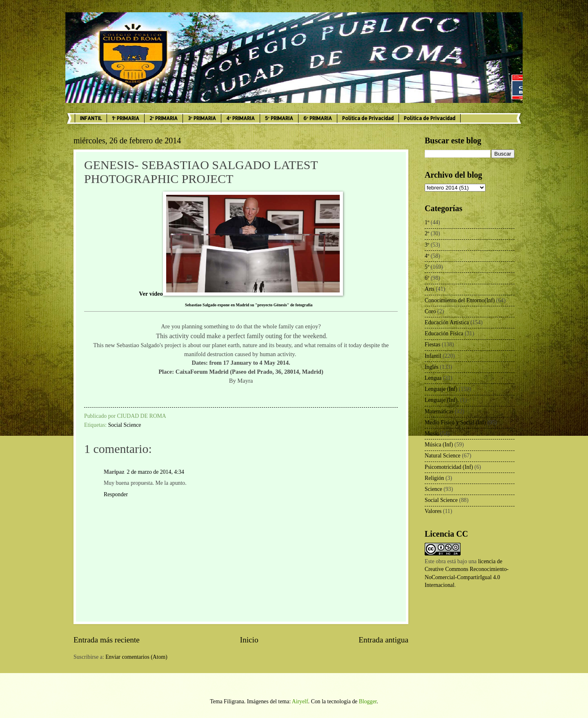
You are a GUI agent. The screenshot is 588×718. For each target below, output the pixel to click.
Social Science (125, 425)
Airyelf (300, 701)
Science (433, 489)
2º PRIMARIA (164, 118)
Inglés (432, 367)
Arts (430, 289)
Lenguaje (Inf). (442, 400)
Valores (433, 511)
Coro (430, 311)
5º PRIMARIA (279, 118)
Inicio (249, 640)
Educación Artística (447, 322)
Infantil (433, 356)
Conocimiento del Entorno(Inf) (460, 300)
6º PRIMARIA (318, 118)
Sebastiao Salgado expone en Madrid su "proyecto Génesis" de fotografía (249, 305)
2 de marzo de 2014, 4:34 (156, 472)
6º (427, 278)
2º (427, 233)
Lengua (433, 378)
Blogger (368, 701)
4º (427, 256)
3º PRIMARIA (202, 118)
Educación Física (444, 333)
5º (427, 267)
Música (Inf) (439, 445)
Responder (116, 494)
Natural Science (443, 456)
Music (432, 434)
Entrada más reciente (107, 640)
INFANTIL (91, 118)
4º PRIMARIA (241, 118)
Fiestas (432, 345)
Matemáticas (439, 411)
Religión (434, 478)
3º (427, 245)
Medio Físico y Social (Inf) (455, 423)
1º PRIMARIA (126, 118)
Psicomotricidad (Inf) (449, 467)
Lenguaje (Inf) (441, 389)
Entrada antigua (383, 640)
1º (427, 222)
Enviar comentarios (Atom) (136, 657)
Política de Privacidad (368, 118)
